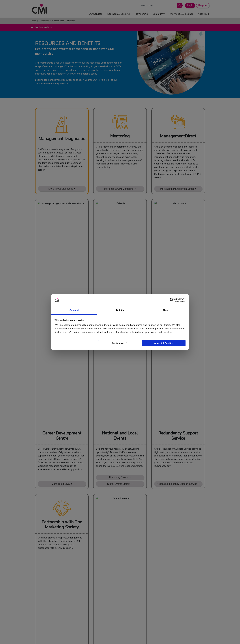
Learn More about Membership (60, 357)
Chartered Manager (174, 600)
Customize (120, 343)
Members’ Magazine (174, 611)
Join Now (93, 523)
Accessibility (198, 637)
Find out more (44, 566)
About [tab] (166, 310)
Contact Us (119, 593)
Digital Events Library (119, 278)
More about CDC (61, 278)
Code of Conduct (152, 637)
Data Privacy (184, 637)
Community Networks (124, 608)
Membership (45, 21)
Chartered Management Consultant (182, 604)
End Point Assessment (175, 596)
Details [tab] (120, 310)
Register (203, 5)
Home (33, 21)
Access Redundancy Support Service (177, 278)
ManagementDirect (174, 608)
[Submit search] (179, 5)
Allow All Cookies (164, 343)
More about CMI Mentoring (119, 189)
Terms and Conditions (131, 637)
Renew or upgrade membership (122, 523)
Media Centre (120, 596)
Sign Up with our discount (60, 363)
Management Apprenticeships (179, 593)
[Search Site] (158, 5)
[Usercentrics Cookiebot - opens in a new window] (172, 300)
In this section (44, 27)
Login (190, 5)
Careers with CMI (122, 611)
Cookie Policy (169, 637)
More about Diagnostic (61, 189)
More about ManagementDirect (177, 189)
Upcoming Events (119, 271)
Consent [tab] (74, 310)
